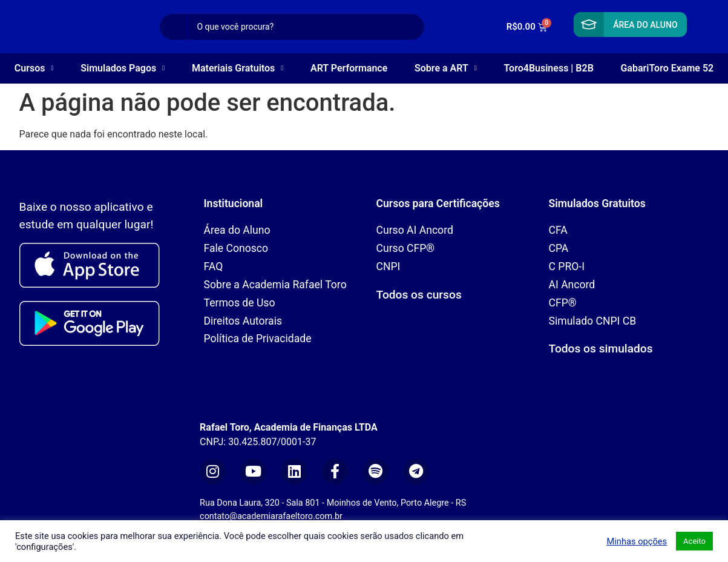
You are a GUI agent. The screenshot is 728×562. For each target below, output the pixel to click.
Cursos (34, 68)
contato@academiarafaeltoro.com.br (271, 516)
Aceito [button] (694, 541)
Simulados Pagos (123, 68)
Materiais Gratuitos (238, 68)
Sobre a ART (446, 68)
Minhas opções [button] (637, 541)
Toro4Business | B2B (549, 68)
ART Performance (349, 68)
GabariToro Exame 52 (667, 68)
